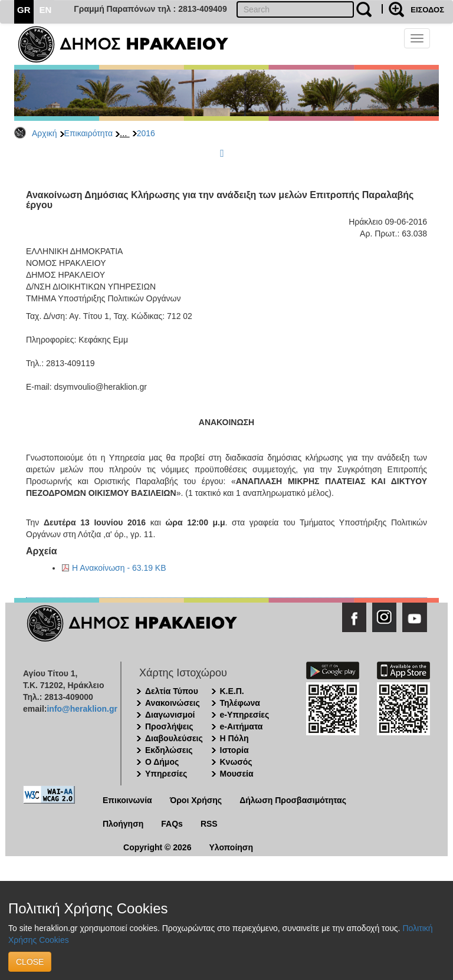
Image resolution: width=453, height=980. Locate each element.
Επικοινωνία (127, 800)
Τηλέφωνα (240, 703)
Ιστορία (234, 750)
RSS (209, 824)
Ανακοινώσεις (173, 703)
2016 (146, 133)
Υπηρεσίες (166, 774)
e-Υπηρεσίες (245, 715)
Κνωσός (236, 762)
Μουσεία (237, 774)
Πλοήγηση (123, 824)
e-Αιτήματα (242, 726)
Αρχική (45, 133)
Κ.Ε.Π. (232, 691)
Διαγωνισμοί (170, 715)
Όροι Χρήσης (196, 800)
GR (24, 10)
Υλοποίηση (231, 847)
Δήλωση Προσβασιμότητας (293, 800)
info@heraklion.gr (82, 709)
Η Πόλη (234, 738)
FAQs (172, 824)
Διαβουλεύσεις (174, 738)
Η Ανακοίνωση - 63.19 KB (119, 568)
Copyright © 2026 (157, 847)
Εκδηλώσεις (169, 750)
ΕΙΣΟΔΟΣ (427, 10)
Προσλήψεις (169, 726)
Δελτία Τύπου (172, 691)
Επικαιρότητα (88, 133)
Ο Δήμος (162, 762)
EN (46, 10)
